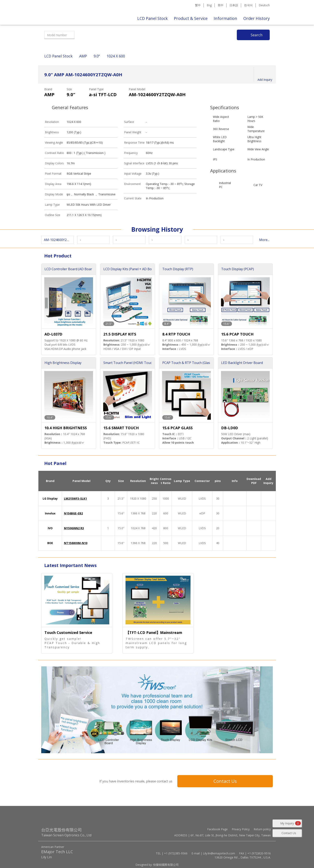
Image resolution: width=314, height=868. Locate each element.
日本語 (234, 5)
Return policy (262, 829)
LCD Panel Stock (153, 18)
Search (257, 35)
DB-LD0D (230, 428)
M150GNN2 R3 (74, 528)
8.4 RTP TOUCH (176, 334)
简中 (221, 5)
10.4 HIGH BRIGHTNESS (66, 428)
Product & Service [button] (191, 18)
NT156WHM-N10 (76, 543)
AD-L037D (53, 334)
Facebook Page (217, 829)
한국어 (248, 5)
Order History (257, 18)
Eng (209, 5)
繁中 (198, 5)
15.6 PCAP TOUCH (237, 334)
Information (225, 18)
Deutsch (264, 5)
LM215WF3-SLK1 (75, 499)
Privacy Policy (241, 829)
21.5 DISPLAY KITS (120, 334)
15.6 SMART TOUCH (121, 428)
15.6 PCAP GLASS (177, 428)
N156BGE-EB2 (73, 513)
